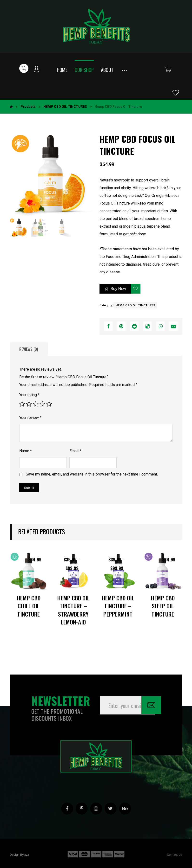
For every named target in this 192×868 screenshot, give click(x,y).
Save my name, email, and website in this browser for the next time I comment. (92, 474)
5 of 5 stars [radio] (49, 404)
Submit (29, 488)
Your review (30, 418)
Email (75, 451)
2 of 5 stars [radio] (29, 404)
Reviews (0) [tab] (29, 349)
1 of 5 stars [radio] (22, 404)
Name (26, 451)
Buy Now (118, 289)
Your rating (29, 395)
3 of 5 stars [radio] (36, 404)
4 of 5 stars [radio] (42, 404)
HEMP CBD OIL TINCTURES (135, 305)
